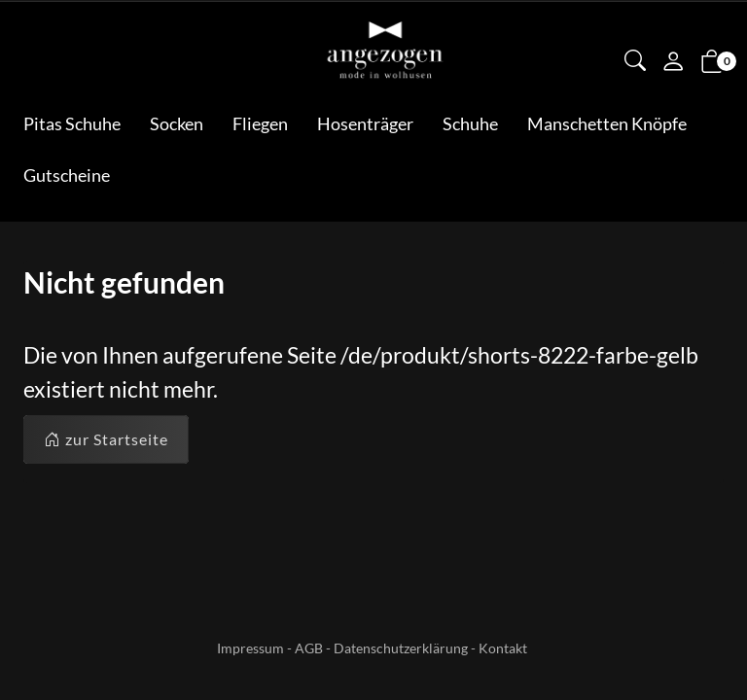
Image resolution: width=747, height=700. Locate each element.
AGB (309, 648)
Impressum (250, 648)
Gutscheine (67, 175)
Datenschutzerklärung (401, 648)
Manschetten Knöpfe (607, 123)
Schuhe (470, 123)
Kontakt (503, 648)
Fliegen (260, 123)
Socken (177, 123)
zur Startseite (106, 439)
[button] (635, 62)
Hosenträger (365, 123)
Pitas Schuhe (72, 123)
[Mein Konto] (673, 63)
